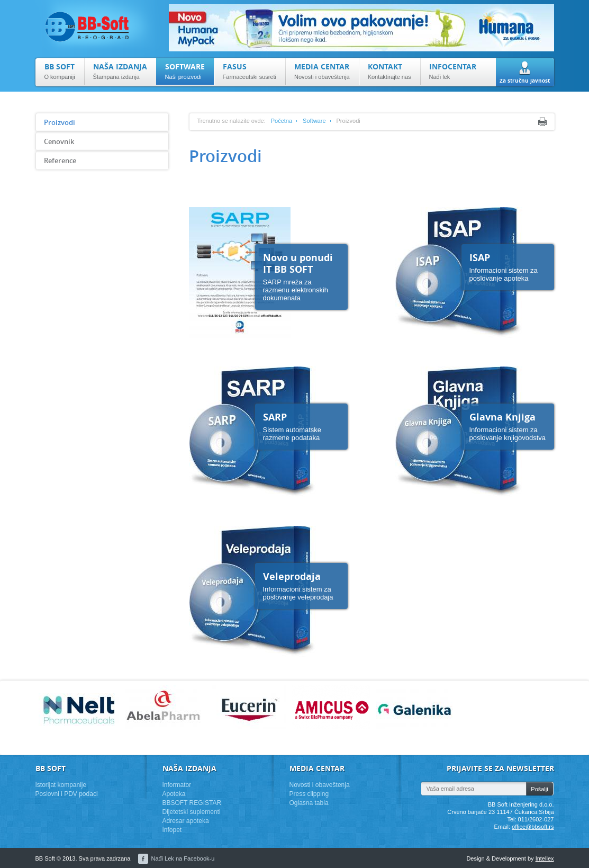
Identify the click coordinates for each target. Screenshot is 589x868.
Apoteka (174, 794)
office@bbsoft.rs (533, 827)
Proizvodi (60, 122)
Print (542, 122)
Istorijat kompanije (61, 785)
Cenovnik (59, 141)
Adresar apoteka (186, 821)
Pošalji (539, 789)
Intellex (545, 858)
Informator (177, 785)
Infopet (172, 830)
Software (314, 121)
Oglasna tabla (309, 803)
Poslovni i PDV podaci (67, 794)
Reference (60, 160)
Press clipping (309, 794)
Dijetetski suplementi (192, 812)
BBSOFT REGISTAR (192, 803)
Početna (282, 121)
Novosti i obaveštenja (320, 785)
